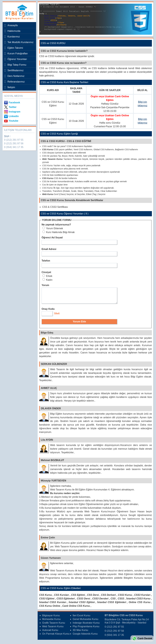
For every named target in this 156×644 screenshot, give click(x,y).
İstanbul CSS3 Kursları (53, 605)
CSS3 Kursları (142, 598)
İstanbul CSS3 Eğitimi (82, 605)
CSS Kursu (46, 598)
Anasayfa (13, 25)
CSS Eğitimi (78, 598)
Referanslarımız (16, 82)
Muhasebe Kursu (51, 622)
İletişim (11, 87)
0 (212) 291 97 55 (14, 140)
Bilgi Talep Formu (17, 65)
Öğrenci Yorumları (17, 59)
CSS (113, 601)
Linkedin (14, 116)
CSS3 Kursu (125, 598)
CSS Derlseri (108, 598)
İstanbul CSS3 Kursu (138, 601)
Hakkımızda (14, 31)
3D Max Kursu (80, 633)
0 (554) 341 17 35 (14, 147)
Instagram (14, 112)
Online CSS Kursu (140, 605)
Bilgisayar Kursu (51, 618)
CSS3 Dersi (84, 601)
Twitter (13, 107)
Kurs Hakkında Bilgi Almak (58, 232)
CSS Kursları (62, 598)
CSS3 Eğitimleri (66, 601)
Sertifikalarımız (16, 70)
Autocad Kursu (50, 633)
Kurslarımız (14, 37)
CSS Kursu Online (50, 609)
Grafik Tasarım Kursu (54, 626)
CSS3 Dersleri (100, 601)
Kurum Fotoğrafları (18, 54)
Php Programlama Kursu (86, 629)
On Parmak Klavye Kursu (56, 636)
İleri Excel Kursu (82, 618)
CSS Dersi (93, 598)
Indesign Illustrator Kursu (86, 626)
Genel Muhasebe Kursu (85, 622)
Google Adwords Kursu (85, 636)
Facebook (14, 103)
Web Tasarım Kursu (53, 629)
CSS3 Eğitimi (47, 601)
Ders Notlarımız (16, 76)
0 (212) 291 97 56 (14, 143)
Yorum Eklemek (53, 228)
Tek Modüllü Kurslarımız (20, 42)
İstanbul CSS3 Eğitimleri (112, 605)
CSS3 (121, 601)
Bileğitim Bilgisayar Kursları (19, 12)
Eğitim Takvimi (15, 48)
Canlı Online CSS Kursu (76, 609)
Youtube (13, 121)
